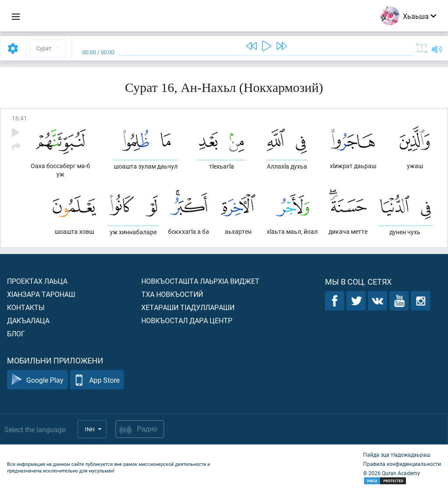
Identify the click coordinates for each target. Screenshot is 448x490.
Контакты (26, 307)
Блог (16, 333)
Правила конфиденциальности (402, 464)
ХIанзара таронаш (41, 294)
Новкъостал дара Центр (187, 320)
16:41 (19, 118)
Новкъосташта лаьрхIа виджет (200, 281)
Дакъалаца (28, 320)
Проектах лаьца (37, 281)
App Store (97, 380)
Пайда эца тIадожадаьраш (397, 455)
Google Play (37, 380)
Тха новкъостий (172, 294)
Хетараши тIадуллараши (188, 307)
